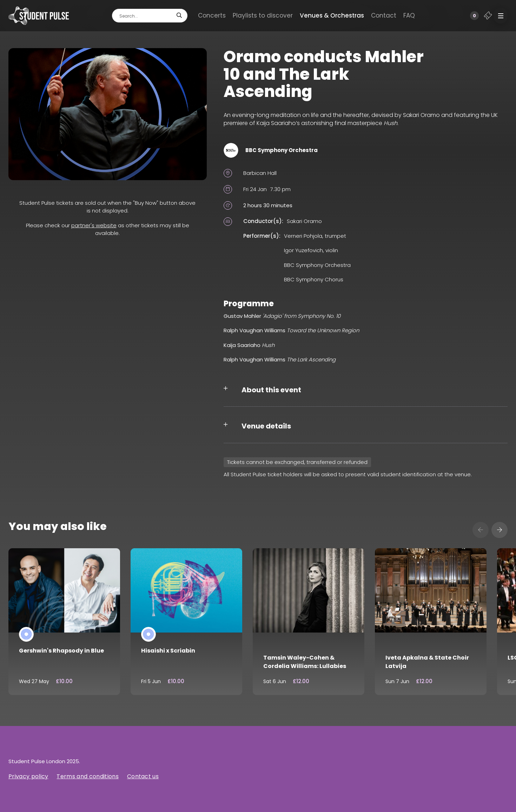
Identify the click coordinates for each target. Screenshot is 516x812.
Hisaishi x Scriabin (168, 651)
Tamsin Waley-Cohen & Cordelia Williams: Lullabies (305, 662)
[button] (501, 16)
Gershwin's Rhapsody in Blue (61, 651)
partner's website (94, 225)
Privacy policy (28, 776)
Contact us (143, 776)
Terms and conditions (87, 776)
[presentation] (481, 530)
